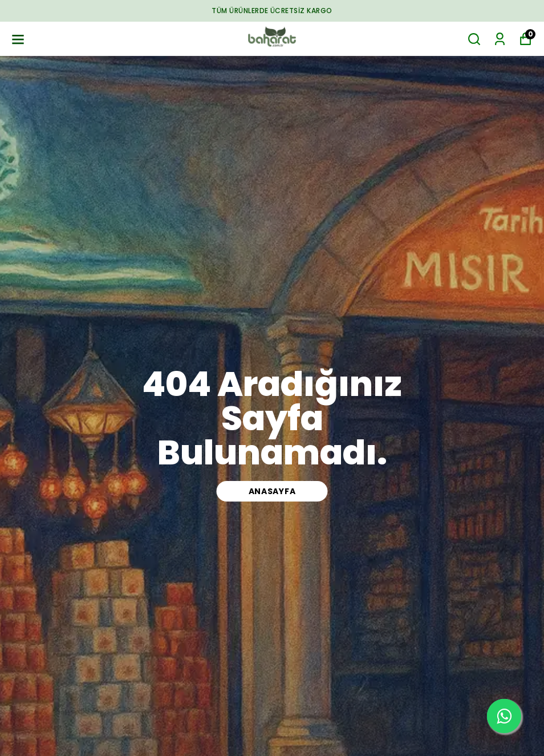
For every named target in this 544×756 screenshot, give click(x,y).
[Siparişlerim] (500, 39)
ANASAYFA (272, 491)
